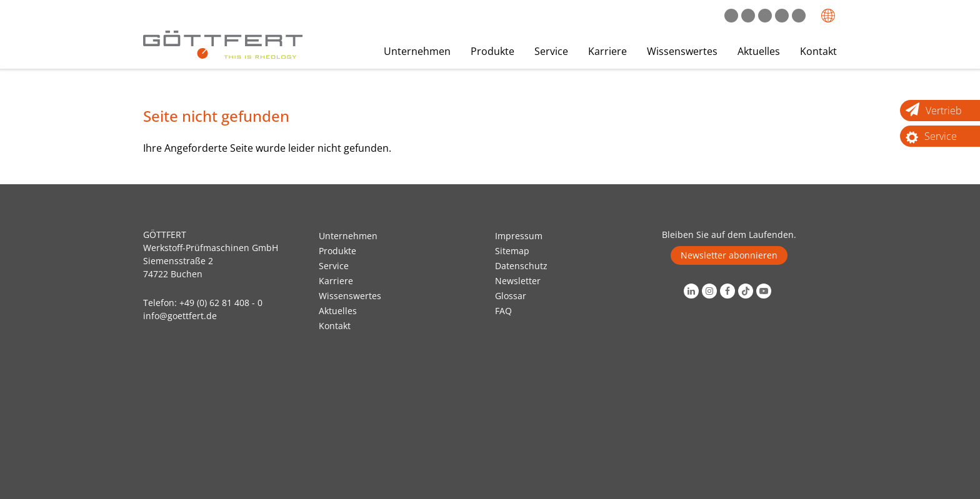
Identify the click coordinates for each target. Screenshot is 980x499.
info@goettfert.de (180, 316)
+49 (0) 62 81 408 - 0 (221, 303)
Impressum (519, 236)
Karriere (607, 51)
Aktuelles (759, 51)
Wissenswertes (682, 51)
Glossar (511, 296)
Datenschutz (521, 266)
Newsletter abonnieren (729, 255)
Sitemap (512, 251)
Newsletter (518, 281)
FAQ (503, 311)
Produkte (492, 51)
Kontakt (818, 51)
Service (551, 51)
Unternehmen (417, 51)
